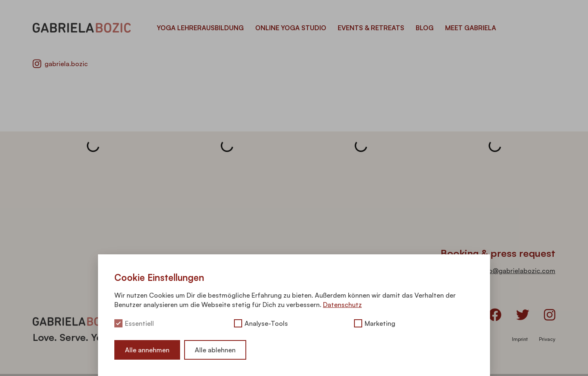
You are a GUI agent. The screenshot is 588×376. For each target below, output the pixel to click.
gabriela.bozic (60, 64)
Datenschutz (342, 305)
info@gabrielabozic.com (518, 271)
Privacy (547, 339)
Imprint (520, 339)
